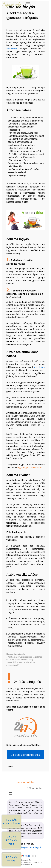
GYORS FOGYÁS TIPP (11, 840)
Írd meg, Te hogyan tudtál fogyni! (26, 847)
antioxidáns (12, 49)
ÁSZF (30, 865)
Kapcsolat (28, 862)
